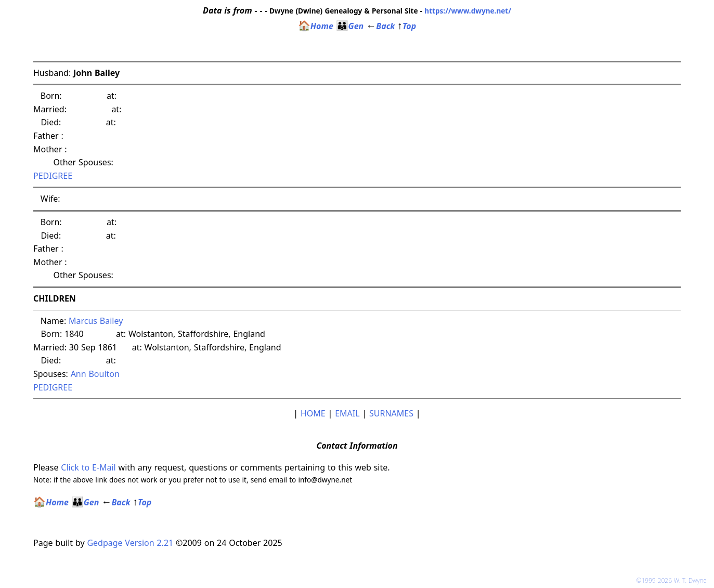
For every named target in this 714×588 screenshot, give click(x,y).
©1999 (673, 580)
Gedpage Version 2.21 (130, 543)
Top (407, 26)
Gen (350, 26)
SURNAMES (391, 413)
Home (316, 26)
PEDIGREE (53, 176)
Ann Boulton (95, 374)
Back (380, 26)
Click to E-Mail (88, 467)
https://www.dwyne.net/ (468, 11)
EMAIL (347, 413)
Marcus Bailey (96, 321)
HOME (313, 413)
